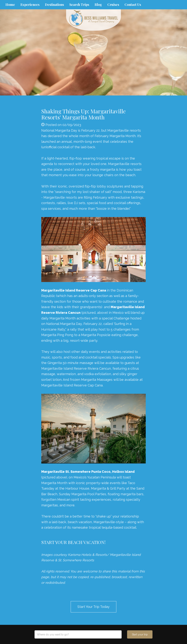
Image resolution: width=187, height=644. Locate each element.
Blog (98, 5)
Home (10, 5)
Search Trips (79, 5)
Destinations (54, 5)
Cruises (113, 5)
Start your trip (140, 635)
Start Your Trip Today (93, 607)
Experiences (30, 5)
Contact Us (133, 5)
